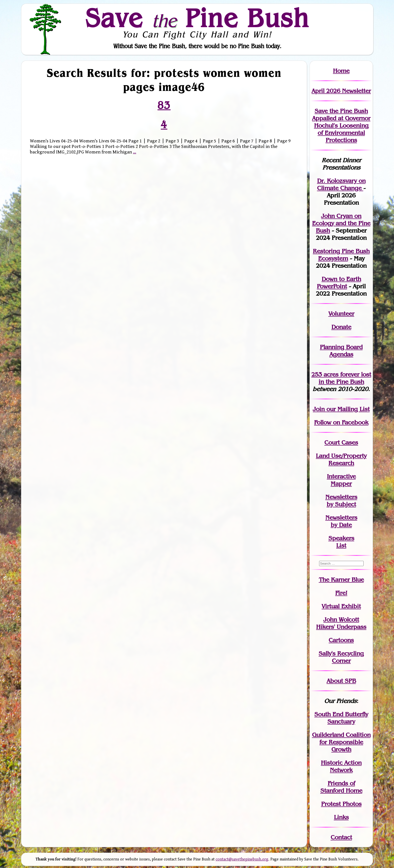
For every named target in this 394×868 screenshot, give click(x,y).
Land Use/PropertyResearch (341, 459)
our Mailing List (347, 409)
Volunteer (341, 314)
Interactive (341, 476)
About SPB (341, 681)
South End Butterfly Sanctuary (341, 718)
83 (164, 105)
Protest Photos (341, 804)
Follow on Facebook (341, 422)
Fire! (341, 593)
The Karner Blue (341, 580)
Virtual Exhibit (341, 606)
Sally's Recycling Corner (341, 657)
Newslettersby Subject (341, 501)
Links (341, 817)
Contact (341, 837)
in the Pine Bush (345, 378)
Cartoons (341, 640)
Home (341, 71)
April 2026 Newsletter (341, 91)
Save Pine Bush (197, 18)
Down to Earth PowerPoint (339, 283)
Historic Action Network (341, 766)
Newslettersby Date (341, 521)
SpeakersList (341, 542)
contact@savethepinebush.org (242, 859)
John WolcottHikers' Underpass (341, 623)
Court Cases (341, 442)
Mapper (341, 484)
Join (319, 409)
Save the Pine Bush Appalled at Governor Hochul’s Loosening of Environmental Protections (341, 125)
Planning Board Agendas (341, 351)
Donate (341, 327)
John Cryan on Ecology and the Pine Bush (341, 223)
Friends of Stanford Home (341, 787)
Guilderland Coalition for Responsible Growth (341, 742)
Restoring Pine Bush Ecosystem (341, 255)
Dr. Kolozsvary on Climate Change (341, 184)
